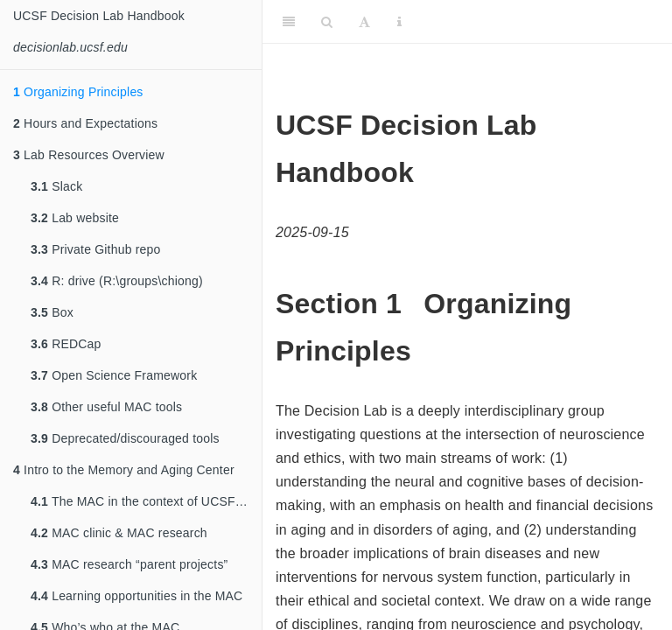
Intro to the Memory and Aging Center (124, 470)
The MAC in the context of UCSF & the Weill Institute (146, 501)
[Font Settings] (364, 22)
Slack (56, 186)
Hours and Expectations (85, 123)
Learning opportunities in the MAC (136, 596)
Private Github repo (96, 249)
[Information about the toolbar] (399, 22)
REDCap (66, 344)
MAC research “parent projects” (129, 564)
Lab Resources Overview (89, 155)
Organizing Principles (78, 92)
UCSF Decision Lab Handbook (99, 16)
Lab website (75, 218)
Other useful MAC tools (106, 407)
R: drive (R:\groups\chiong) (117, 281)
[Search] (327, 22)
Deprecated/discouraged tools (125, 438)
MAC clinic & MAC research (119, 533)
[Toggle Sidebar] (289, 22)
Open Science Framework (114, 375)
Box (52, 312)
